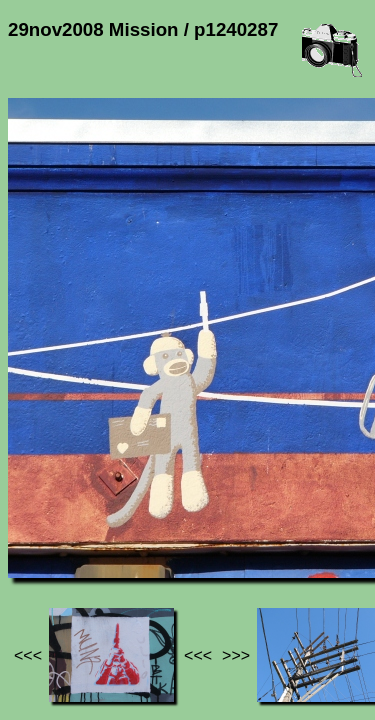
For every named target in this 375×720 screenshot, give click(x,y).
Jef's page (44, 520)
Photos (119, 520)
